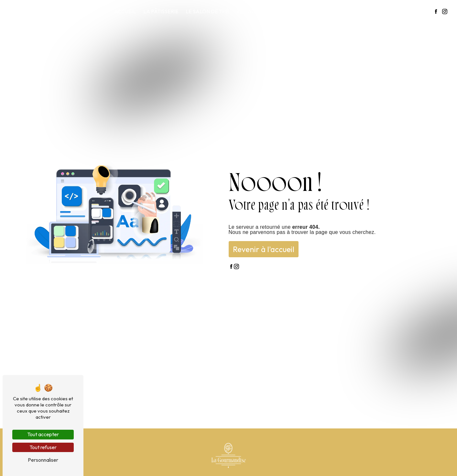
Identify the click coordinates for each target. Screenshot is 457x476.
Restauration (255, 11)
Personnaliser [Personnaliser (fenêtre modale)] (43, 460)
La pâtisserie (161, 11)
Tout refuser (43, 447)
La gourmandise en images (360, 11)
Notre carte (299, 11)
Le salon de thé (207, 11)
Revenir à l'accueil (264, 249)
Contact (416, 11)
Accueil (125, 11)
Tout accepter (43, 434)
